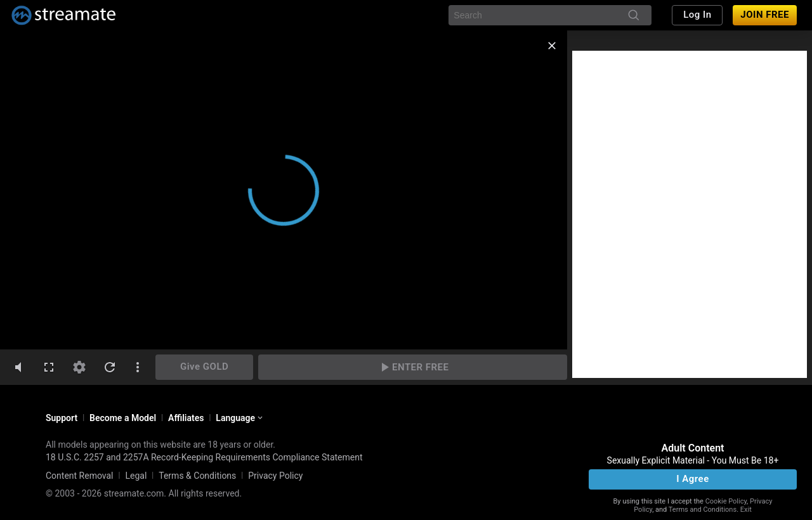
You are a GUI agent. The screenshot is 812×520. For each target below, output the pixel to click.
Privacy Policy (275, 476)
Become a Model (123, 418)
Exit (746, 510)
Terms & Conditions (197, 476)
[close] (552, 46)
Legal (136, 476)
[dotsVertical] (138, 367)
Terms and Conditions (703, 510)
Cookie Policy (726, 501)
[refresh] (110, 367)
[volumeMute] (18, 367)
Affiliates (186, 418)
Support (62, 418)
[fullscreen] (49, 367)
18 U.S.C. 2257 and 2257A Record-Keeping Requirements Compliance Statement (204, 457)
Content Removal (80, 476)
